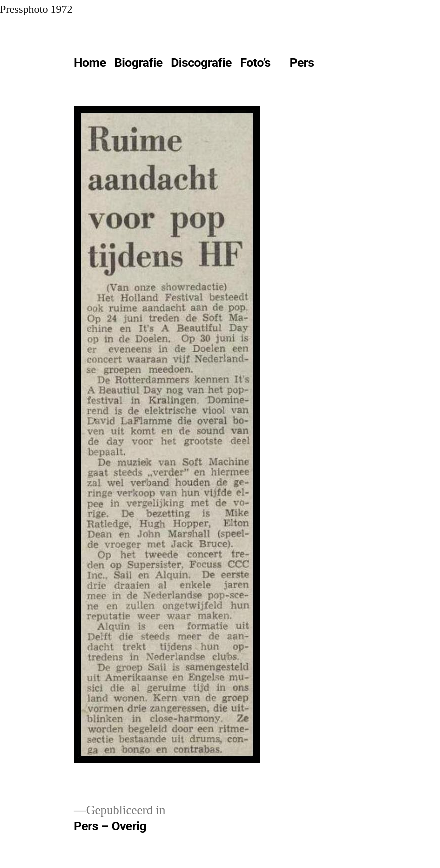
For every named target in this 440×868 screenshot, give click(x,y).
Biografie (139, 63)
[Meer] (340, 65)
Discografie (201, 63)
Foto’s (256, 63)
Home (90, 63)
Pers (302, 63)
